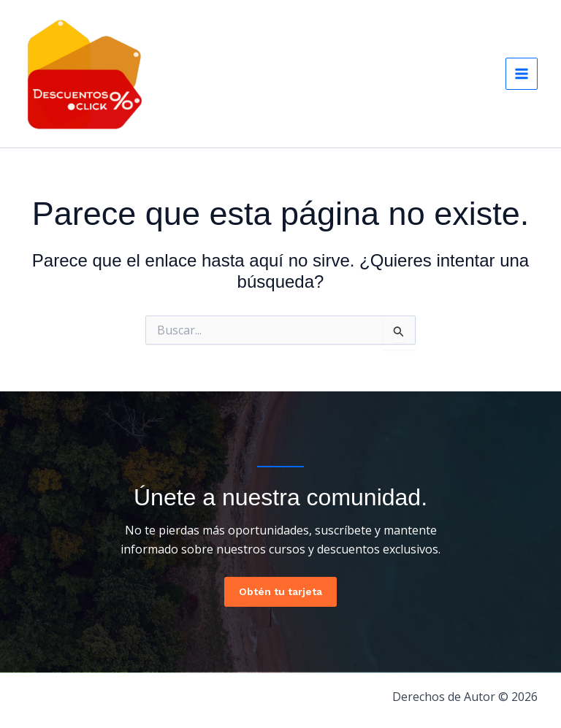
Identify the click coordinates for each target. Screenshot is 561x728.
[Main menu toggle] (522, 74)
